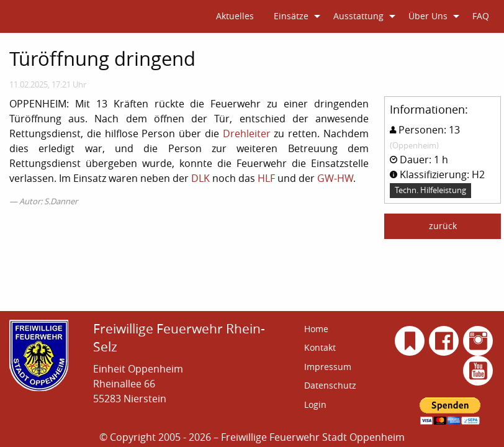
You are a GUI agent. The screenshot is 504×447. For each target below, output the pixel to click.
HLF (266, 178)
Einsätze (291, 16)
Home (316, 319)
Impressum (328, 357)
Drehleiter (247, 133)
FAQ (481, 16)
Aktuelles (235, 16)
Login (315, 395)
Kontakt (320, 337)
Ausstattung (358, 16)
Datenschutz (330, 375)
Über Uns (428, 16)
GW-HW (335, 178)
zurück (443, 226)
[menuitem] (235, 16)
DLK (200, 178)
